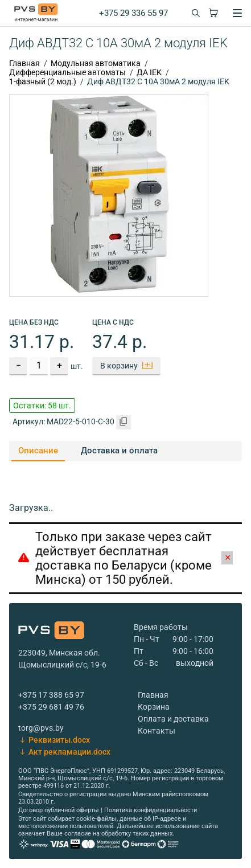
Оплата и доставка (173, 719)
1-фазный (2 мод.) (43, 81)
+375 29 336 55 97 (133, 13)
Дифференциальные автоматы (67, 72)
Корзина (154, 707)
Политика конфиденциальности (151, 810)
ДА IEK (149, 72)
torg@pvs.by (41, 728)
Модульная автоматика (96, 63)
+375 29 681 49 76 (51, 707)
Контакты (157, 731)
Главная (24, 63)
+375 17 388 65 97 (51, 695)
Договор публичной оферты (59, 810)
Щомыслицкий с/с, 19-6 (62, 665)
